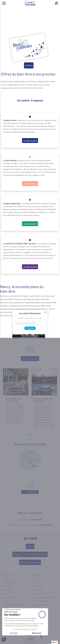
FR (55, 642)
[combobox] (55, 642)
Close (45, 312)
